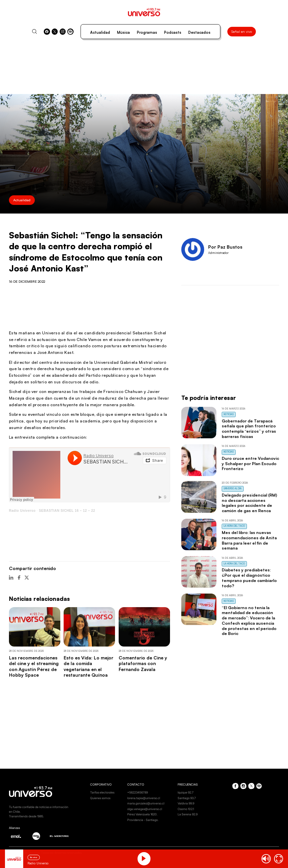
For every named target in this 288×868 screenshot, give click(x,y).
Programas (147, 32)
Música (123, 32)
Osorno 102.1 (186, 809)
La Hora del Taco (234, 526)
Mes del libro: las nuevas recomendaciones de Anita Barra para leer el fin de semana (249, 540)
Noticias (229, 414)
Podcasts (173, 32)
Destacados (199, 32)
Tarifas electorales (102, 792)
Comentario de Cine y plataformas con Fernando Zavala (143, 663)
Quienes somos (100, 798)
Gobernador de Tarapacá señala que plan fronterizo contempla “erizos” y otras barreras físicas (249, 429)
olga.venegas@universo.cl (145, 809)
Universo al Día (233, 488)
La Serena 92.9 (188, 814)
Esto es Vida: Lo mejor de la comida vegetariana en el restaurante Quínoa (88, 666)
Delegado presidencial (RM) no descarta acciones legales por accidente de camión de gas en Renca (249, 503)
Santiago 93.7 (187, 798)
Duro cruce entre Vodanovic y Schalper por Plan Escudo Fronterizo (250, 463)
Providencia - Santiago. (143, 820)
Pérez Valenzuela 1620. (142, 814)
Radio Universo (22, 511)
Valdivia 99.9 (186, 803)
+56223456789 (138, 792)
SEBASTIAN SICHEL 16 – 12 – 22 (67, 511)
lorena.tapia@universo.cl (144, 798)
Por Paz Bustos (225, 247)
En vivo (34, 857)
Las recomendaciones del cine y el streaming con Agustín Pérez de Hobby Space (34, 666)
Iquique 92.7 (186, 792)
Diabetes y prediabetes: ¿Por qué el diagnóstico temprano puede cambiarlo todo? (249, 578)
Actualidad (100, 32)
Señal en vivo (242, 31)
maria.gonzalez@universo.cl (146, 803)
